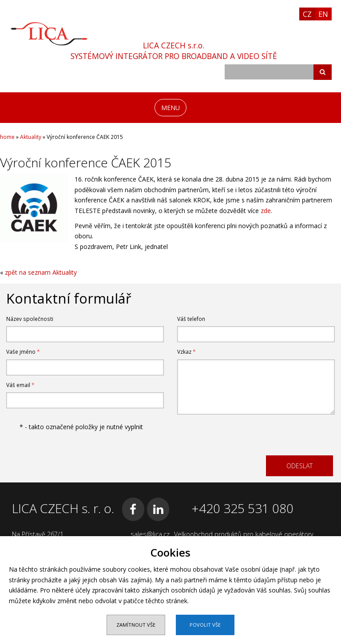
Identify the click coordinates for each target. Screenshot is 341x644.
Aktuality (31, 137)
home (7, 137)
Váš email (20, 385)
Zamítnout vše (136, 625)
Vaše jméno (23, 352)
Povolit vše (205, 625)
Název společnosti (30, 319)
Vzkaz (186, 352)
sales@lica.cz (150, 534)
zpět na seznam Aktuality (41, 272)
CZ (307, 14)
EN (323, 14)
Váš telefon (191, 319)
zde (266, 211)
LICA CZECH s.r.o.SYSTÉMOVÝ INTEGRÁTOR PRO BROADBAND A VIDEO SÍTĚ (174, 51)
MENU (170, 108)
